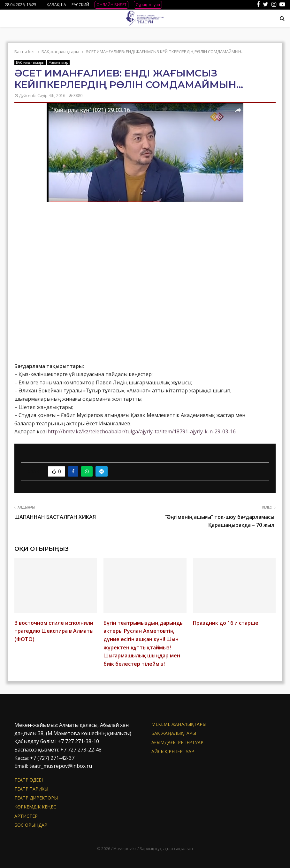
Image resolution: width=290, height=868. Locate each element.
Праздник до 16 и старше (226, 623)
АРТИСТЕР (26, 816)
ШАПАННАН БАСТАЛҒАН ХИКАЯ (55, 517)
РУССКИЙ (80, 5)
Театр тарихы (31, 789)
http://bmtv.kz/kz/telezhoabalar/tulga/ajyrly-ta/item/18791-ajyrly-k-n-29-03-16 (142, 431)
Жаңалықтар (58, 62)
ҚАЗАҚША (56, 5)
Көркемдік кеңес (35, 807)
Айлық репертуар (173, 751)
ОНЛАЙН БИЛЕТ (111, 5)
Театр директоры (36, 798)
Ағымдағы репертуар (177, 742)
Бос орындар (31, 825)
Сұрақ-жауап (148, 5)
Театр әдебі (29, 780)
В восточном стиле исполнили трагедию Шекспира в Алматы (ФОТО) (54, 631)
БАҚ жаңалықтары (30, 62)
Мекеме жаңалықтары (179, 724)
